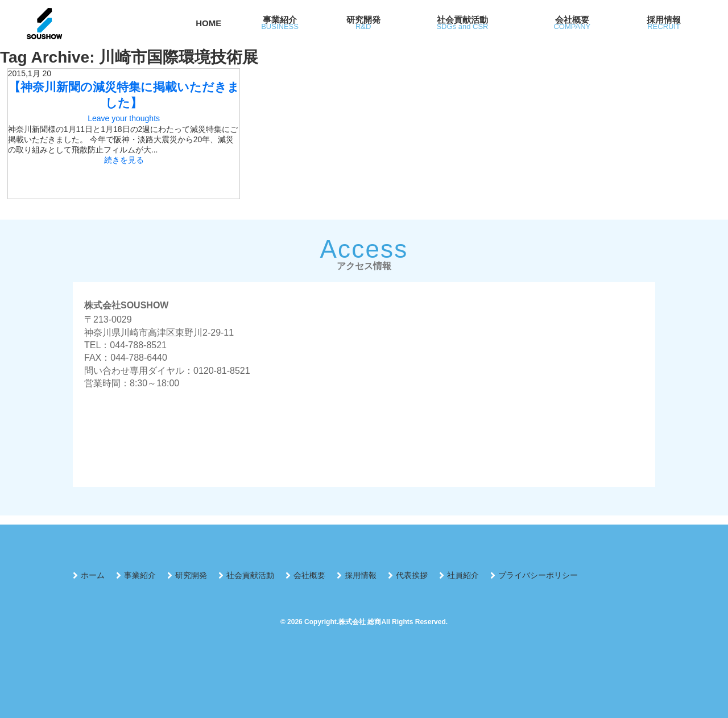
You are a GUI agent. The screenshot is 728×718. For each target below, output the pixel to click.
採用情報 (361, 575)
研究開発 (191, 575)
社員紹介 (463, 575)
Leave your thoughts (124, 118)
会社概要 (309, 575)
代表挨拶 (412, 575)
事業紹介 (140, 575)
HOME (208, 23)
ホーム (93, 575)
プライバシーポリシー (538, 575)
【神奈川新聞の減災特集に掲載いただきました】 (124, 95)
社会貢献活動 (250, 575)
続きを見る (124, 160)
